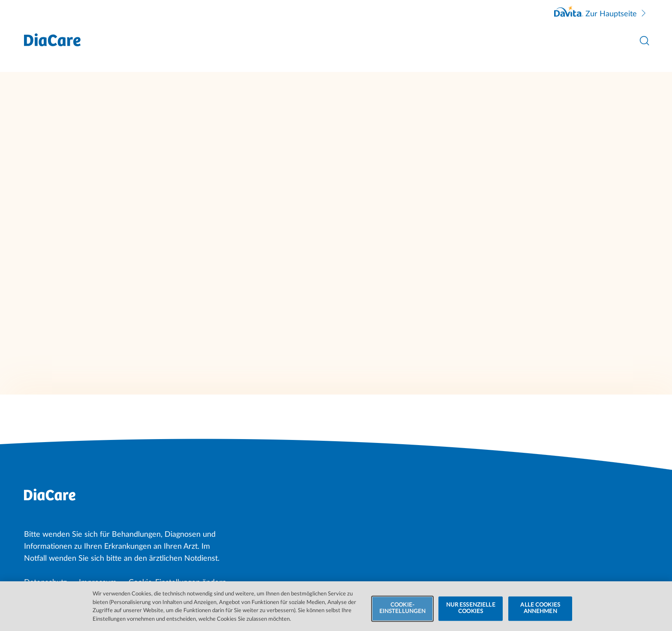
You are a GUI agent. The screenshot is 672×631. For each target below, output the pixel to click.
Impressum (98, 583)
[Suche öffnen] (645, 41)
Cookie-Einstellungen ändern (177, 583)
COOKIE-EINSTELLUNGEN (403, 614)
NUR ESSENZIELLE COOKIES (471, 614)
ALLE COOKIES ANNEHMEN (540, 614)
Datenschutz (45, 583)
